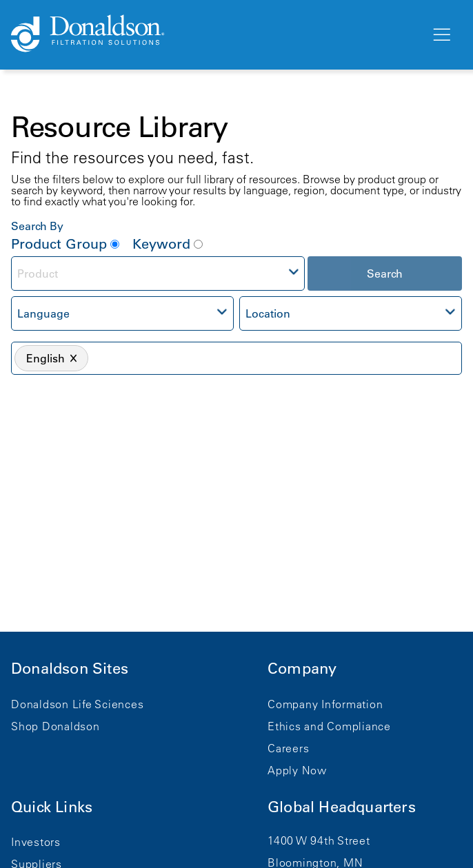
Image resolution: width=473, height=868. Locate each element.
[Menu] (441, 35)
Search (385, 273)
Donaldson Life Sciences (77, 704)
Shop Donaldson (56, 726)
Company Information (325, 704)
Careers (288, 748)
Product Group (65, 244)
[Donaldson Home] (215, 34)
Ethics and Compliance (329, 726)
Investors (36, 842)
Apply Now (297, 770)
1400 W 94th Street (319, 840)
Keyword (168, 244)
